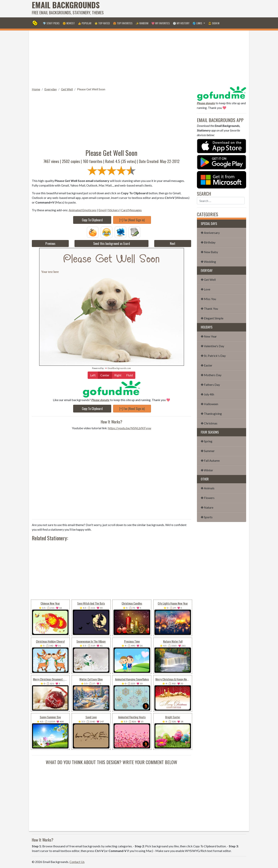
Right (118, 375)
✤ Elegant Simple (212, 318)
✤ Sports (207, 517)
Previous (50, 244)
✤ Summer (208, 451)
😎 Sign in (214, 23)
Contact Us (77, 862)
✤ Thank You (209, 308)
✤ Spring (207, 441)
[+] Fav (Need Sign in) (132, 220)
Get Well (67, 89)
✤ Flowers (208, 498)
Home (36, 89)
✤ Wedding (208, 262)
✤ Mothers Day (211, 375)
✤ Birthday (208, 242)
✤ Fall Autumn (210, 460)
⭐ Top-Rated (102, 23)
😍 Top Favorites (123, 23)
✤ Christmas (209, 423)
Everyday (51, 89)
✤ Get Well (208, 280)
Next (173, 244)
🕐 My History (181, 23)
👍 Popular (85, 23)
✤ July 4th (207, 394)
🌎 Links (198, 23)
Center (105, 375)
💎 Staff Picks (51, 23)
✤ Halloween (209, 404)
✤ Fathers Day (210, 385)
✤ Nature (207, 507)
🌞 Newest (69, 23)
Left (93, 375)
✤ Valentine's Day (212, 346)
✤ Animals (208, 488)
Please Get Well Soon (91, 89)
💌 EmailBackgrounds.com (118, 368)
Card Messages (131, 210)
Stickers (114, 210)
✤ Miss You (208, 299)
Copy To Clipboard (92, 220)
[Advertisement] (176, 9)
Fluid (130, 375)
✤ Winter (207, 470)
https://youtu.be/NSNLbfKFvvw (130, 428)
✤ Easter (207, 365)
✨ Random (142, 23)
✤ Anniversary (210, 233)
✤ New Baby (209, 252)
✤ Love (206, 289)
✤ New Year (209, 336)
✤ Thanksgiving (211, 414)
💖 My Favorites (161, 23)
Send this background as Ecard (112, 244)
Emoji (102, 210)
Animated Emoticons (83, 210)
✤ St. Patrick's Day (213, 356)
